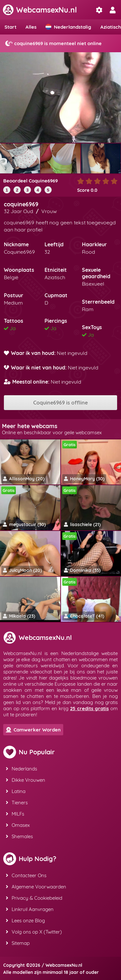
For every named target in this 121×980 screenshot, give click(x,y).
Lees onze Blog (25, 921)
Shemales (19, 836)
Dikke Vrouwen (25, 780)
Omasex (18, 825)
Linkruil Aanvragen (30, 909)
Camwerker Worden (33, 730)
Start (10, 27)
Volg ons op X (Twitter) (34, 932)
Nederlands (21, 769)
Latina (16, 791)
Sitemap (18, 943)
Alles (31, 27)
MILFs (15, 814)
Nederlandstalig (68, 27)
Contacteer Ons (26, 875)
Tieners (17, 803)
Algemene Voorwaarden (36, 887)
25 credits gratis (89, 708)
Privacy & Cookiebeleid (34, 898)
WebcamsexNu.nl (40, 10)
